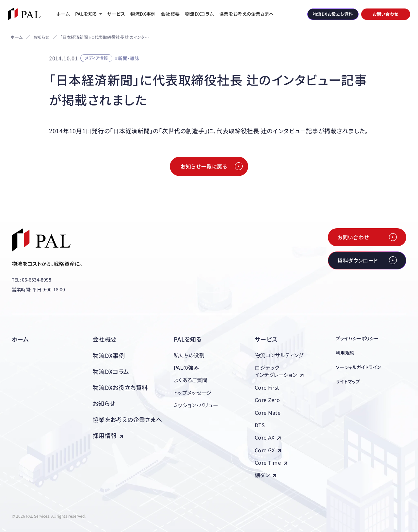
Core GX (268, 450)
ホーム (16, 37)
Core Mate (268, 412)
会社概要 (105, 339)
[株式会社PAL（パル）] (24, 14)
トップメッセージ (193, 393)
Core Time (271, 462)
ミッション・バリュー (196, 405)
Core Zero (267, 400)
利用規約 (345, 353)
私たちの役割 (189, 355)
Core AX (268, 437)
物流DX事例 (109, 355)
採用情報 (108, 435)
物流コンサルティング (279, 355)
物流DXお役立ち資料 (120, 387)
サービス (266, 339)
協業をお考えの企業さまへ (127, 419)
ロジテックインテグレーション (279, 371)
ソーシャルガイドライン (358, 367)
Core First (267, 387)
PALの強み (186, 367)
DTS (260, 425)
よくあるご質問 (191, 380)
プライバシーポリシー (357, 338)
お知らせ (41, 37)
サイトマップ (348, 381)
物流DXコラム (111, 371)
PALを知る (188, 339)
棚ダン (265, 475)
